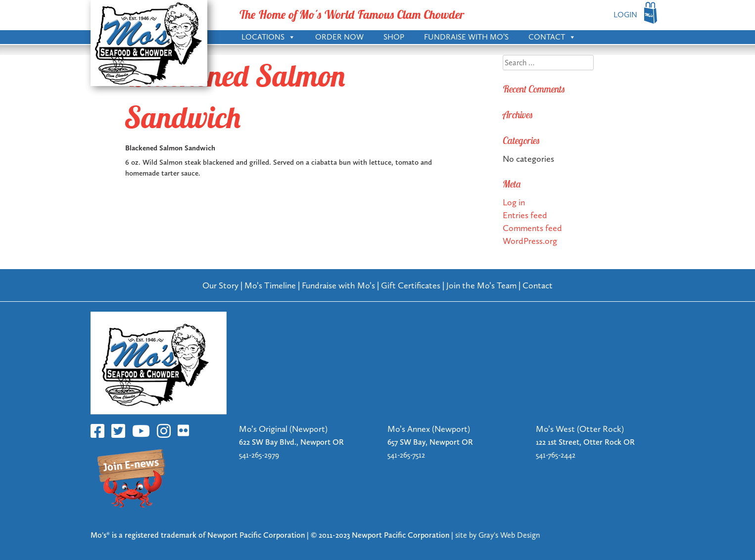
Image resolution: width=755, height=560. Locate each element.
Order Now (339, 37)
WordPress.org (530, 241)
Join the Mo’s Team (481, 285)
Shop (394, 37)
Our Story (220, 285)
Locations (268, 36)
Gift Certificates (411, 285)
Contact (552, 36)
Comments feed (532, 228)
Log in (514, 202)
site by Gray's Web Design (497, 535)
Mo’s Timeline (270, 285)
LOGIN (625, 15)
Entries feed (525, 215)
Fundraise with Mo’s (466, 37)
